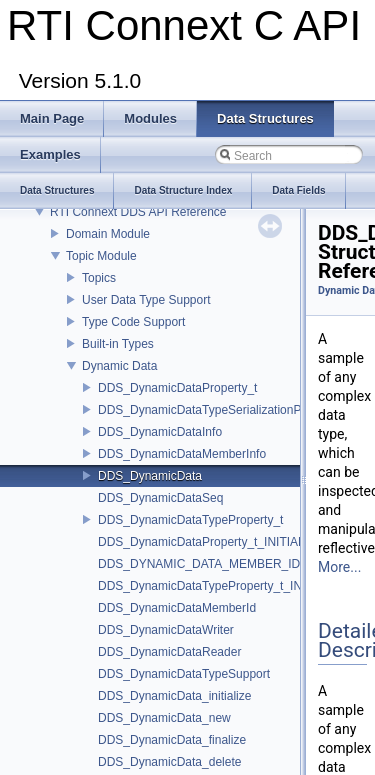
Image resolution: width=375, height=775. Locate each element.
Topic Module (101, 256)
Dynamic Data (119, 366)
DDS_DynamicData (150, 476)
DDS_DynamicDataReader (169, 652)
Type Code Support (133, 322)
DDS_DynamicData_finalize (172, 740)
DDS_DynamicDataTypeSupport (184, 674)
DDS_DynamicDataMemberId (177, 608)
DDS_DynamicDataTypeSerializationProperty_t (223, 410)
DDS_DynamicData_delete (169, 762)
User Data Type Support (146, 300)
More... (339, 567)
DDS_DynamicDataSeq (160, 498)
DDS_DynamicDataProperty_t (177, 388)
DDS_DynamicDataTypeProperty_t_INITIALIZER (228, 586)
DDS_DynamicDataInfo (160, 432)
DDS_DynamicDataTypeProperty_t (190, 520)
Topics (99, 278)
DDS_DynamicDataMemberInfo (182, 454)
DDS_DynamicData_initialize (174, 696)
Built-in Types (118, 344)
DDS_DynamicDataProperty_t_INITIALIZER (215, 542)
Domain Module (108, 234)
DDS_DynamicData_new (164, 718)
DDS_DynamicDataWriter (166, 630)
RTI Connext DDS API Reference (138, 212)
